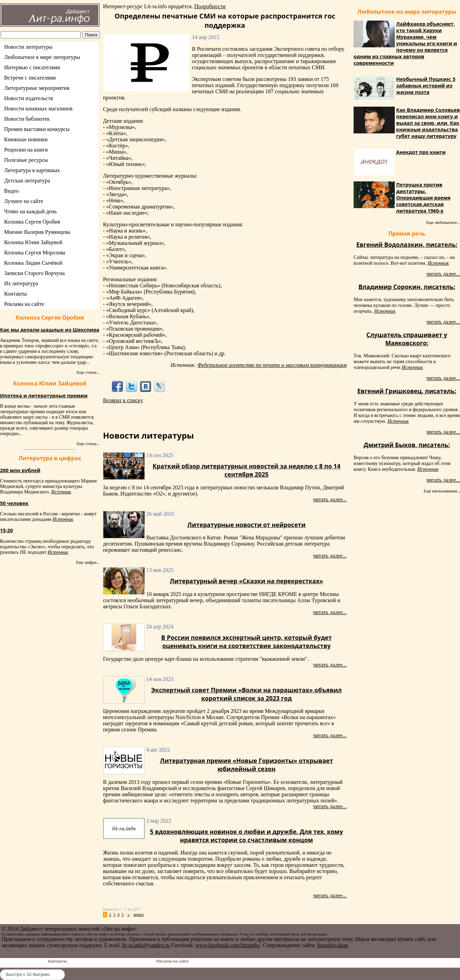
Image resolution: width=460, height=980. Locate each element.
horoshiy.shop (332, 945)
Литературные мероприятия (37, 88)
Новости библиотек (27, 119)
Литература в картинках (32, 170)
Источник (61, 492)
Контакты (15, 294)
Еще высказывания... (442, 491)
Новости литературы (28, 47)
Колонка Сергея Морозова (35, 253)
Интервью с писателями (32, 67)
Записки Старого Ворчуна (34, 273)
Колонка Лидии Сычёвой (33, 263)
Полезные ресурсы (26, 160)
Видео (11, 191)
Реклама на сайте (24, 304)
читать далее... (330, 499)
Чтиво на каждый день (30, 211)
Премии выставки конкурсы (37, 129)
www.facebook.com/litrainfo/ (228, 945)
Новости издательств (29, 98)
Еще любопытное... (443, 223)
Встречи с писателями (30, 78)
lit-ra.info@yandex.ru (146, 945)
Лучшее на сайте (24, 201)
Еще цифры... (88, 562)
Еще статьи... (88, 372)
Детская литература (27, 181)
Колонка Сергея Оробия (32, 222)
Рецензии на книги (26, 150)
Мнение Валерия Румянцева (37, 232)
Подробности (210, 6)
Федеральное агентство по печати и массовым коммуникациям (272, 365)
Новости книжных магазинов (38, 109)
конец (139, 915)
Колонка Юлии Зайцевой (33, 242)
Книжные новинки (26, 139)
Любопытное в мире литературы (42, 57)
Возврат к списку (123, 400)
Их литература (21, 283)
